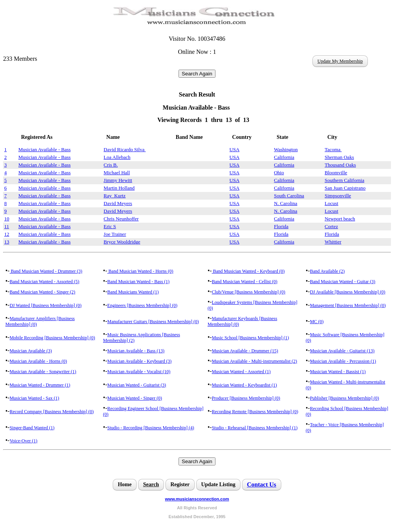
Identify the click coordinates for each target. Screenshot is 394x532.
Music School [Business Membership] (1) (250, 338)
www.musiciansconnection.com (197, 499)
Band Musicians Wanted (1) (133, 292)
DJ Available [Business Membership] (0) (347, 292)
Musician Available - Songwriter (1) (43, 372)
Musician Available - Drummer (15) (245, 351)
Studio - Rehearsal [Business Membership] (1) (255, 428)
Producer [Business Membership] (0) (246, 398)
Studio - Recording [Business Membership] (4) (151, 428)
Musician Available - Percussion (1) (343, 361)
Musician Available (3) (31, 351)
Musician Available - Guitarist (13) (342, 351)
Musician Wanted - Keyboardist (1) (244, 385)
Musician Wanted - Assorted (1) (241, 372)
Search (151, 484)
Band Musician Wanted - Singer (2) (42, 292)
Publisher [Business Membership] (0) (344, 398)
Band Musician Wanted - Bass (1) (139, 282)
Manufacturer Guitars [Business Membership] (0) (153, 322)
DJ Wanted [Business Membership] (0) (46, 305)
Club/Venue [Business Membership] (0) (248, 292)
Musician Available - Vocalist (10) (139, 372)
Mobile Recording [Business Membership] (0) (52, 338)
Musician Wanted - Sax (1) (34, 398)
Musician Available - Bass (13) (136, 351)
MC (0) (317, 322)
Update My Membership (340, 61)
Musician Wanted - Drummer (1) (40, 385)
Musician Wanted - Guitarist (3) (137, 385)
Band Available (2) (327, 271)
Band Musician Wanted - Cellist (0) (244, 282)
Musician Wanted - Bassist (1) (338, 372)
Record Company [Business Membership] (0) (52, 412)
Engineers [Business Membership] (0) (142, 305)
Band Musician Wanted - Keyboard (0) (248, 271)
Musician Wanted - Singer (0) (135, 398)
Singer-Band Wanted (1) (32, 428)
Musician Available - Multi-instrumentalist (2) (254, 361)
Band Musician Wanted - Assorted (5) (44, 282)
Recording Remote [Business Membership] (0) (255, 412)
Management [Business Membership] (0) (348, 305)
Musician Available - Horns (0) (38, 361)
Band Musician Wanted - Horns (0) (140, 271)
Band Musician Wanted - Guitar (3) (342, 282)
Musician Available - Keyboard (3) (139, 361)
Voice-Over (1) (23, 441)
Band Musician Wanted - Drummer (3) (46, 271)
